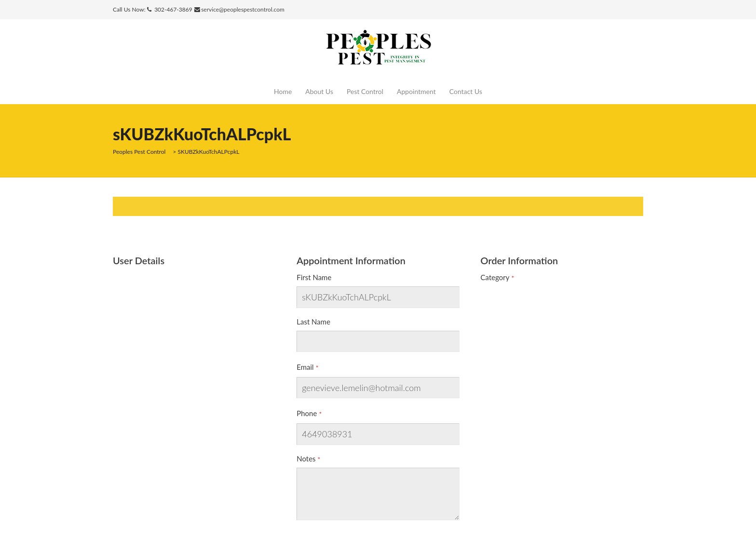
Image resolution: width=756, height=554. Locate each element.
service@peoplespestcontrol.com (243, 9)
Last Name (313, 322)
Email (305, 367)
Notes (306, 459)
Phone (307, 413)
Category (495, 277)
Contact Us (466, 91)
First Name (314, 277)
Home (283, 91)
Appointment (416, 91)
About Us (319, 91)
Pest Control (365, 91)
